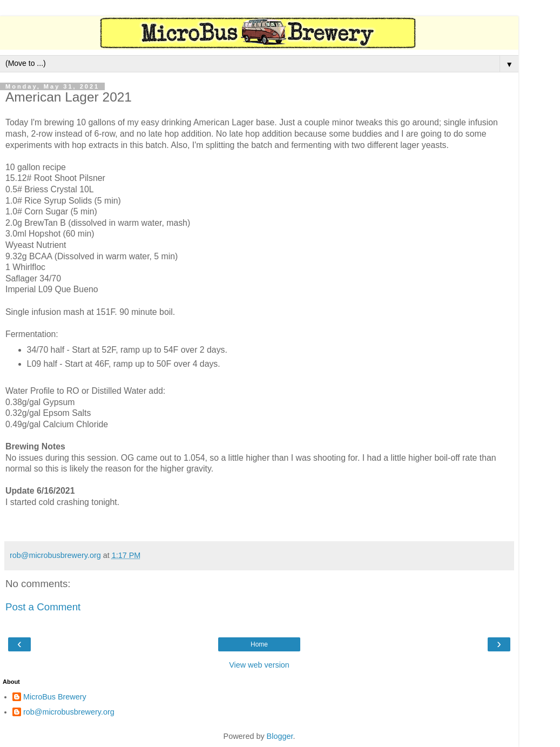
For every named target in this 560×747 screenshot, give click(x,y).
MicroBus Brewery (55, 697)
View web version (259, 665)
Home (259, 644)
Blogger (280, 736)
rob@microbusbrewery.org (69, 712)
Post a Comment (43, 607)
